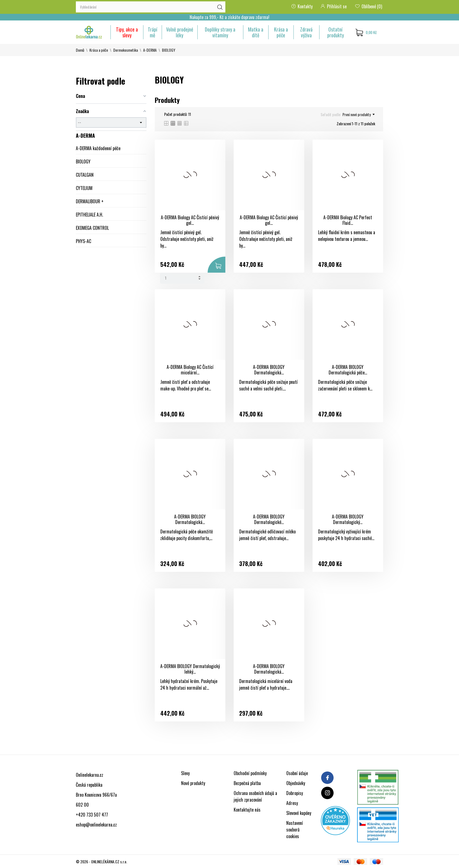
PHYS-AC (83, 241)
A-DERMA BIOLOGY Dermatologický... (348, 519)
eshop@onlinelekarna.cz (96, 825)
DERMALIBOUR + (90, 201)
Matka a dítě (256, 32)
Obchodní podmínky (250, 773)
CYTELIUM (84, 188)
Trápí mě (153, 32)
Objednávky (296, 783)
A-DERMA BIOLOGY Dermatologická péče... (348, 370)
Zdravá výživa (306, 32)
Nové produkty (193, 783)
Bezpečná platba (247, 783)
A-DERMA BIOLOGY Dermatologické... (269, 519)
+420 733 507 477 (92, 815)
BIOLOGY (83, 161)
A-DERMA (85, 135)
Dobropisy (295, 793)
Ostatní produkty (336, 32)
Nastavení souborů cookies (295, 830)
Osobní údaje (297, 773)
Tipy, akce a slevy (127, 32)
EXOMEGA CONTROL (92, 228)
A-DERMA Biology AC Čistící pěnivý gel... (190, 220)
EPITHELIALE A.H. (89, 215)
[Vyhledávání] (151, 7)
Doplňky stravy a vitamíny (220, 32)
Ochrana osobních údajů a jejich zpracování (255, 796)
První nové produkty (359, 114)
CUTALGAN (85, 175)
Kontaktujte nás (247, 810)
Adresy (292, 803)
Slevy (185, 773)
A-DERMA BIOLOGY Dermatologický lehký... (190, 669)
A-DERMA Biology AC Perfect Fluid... (348, 220)
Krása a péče (281, 32)
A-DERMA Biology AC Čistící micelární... (190, 370)
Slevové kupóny (299, 813)
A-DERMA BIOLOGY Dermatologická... (269, 370)
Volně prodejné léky (180, 32)
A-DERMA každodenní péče (98, 148)
